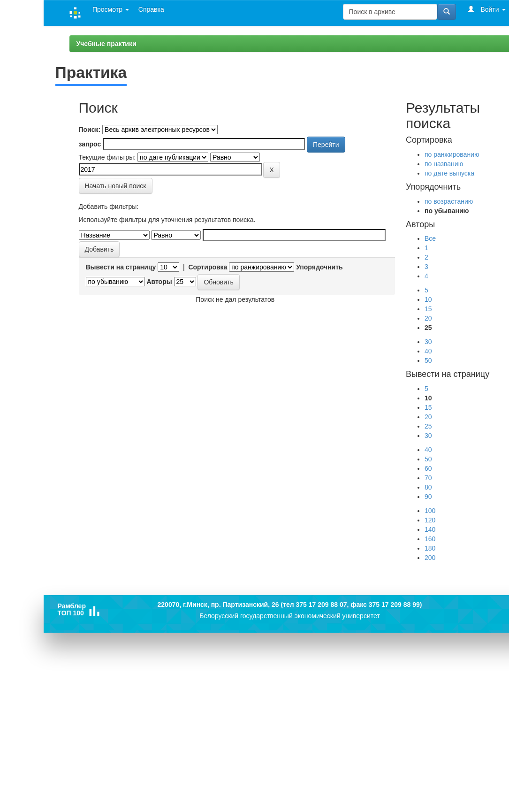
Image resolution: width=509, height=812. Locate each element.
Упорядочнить (319, 267)
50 (428, 360)
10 (428, 299)
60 (428, 468)
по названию (444, 164)
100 (430, 511)
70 (428, 478)
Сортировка (208, 267)
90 (428, 497)
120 (430, 520)
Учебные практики (106, 44)
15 (428, 309)
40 (428, 351)
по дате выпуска (449, 173)
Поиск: (90, 130)
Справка (151, 9)
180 (430, 548)
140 (430, 529)
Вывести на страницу (121, 267)
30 (428, 342)
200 (430, 558)
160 (430, 539)
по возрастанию (449, 201)
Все (430, 238)
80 (428, 487)
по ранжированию (452, 154)
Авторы (159, 282)
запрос (90, 144)
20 (428, 318)
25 (428, 426)
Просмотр (111, 9)
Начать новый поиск (116, 186)
